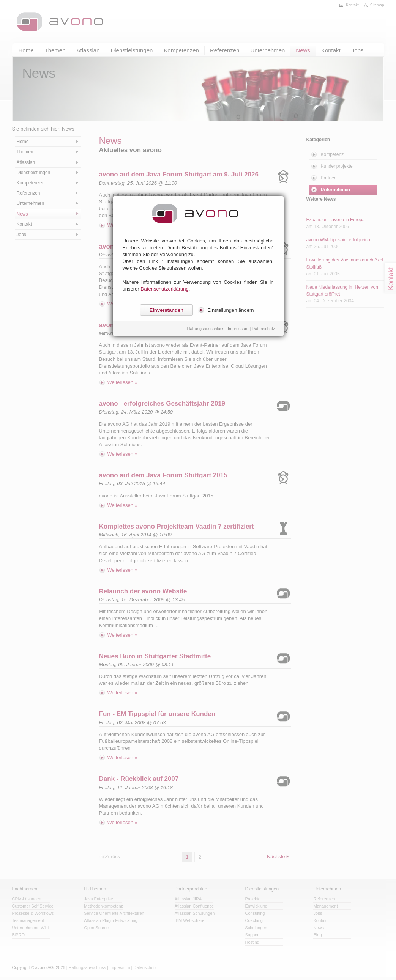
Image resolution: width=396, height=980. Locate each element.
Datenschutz (263, 329)
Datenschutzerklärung (164, 289)
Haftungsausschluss (206, 329)
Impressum (238, 329)
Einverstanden (167, 310)
